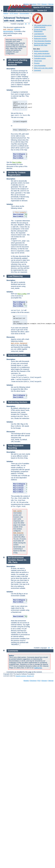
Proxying (37, 63)
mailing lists (38, 668)
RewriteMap (17, 162)
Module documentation (41, 51)
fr (29, 24)
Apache (6, 13)
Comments (37, 70)
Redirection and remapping (43, 56)
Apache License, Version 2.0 (25, 676)
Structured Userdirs (40, 36)
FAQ (39, 4)
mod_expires (18, 533)
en (26, 24)
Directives (33, 4)
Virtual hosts (38, 61)
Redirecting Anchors (40, 39)
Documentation (24, 13)
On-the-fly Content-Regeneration (40, 30)
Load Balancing (39, 34)
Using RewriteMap (40, 66)
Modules (26, 4)
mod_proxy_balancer (19, 343)
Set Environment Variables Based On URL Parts (42, 44)
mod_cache (17, 511)
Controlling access (40, 58)
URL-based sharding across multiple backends (43, 26)
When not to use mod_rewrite (43, 68)
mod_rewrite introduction (42, 53)
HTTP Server (14, 13)
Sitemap (51, 4)
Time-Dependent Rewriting (42, 41)
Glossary (44, 4)
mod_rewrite (8, 29)
